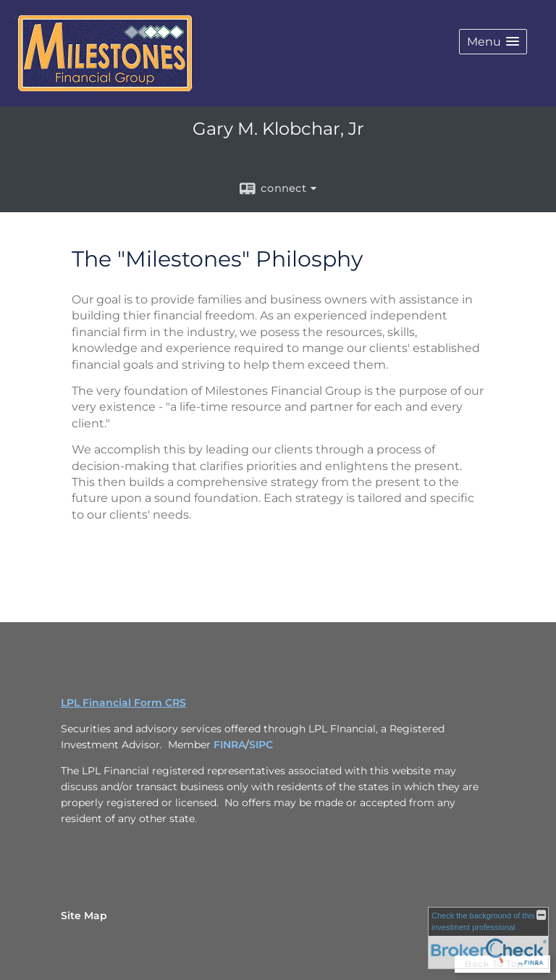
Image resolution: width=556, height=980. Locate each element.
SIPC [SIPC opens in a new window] (261, 745)
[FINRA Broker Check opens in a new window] (488, 938)
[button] (493, 42)
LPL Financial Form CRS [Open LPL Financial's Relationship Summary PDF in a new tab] (123, 703)
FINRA (229, 745)
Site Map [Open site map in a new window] (84, 916)
